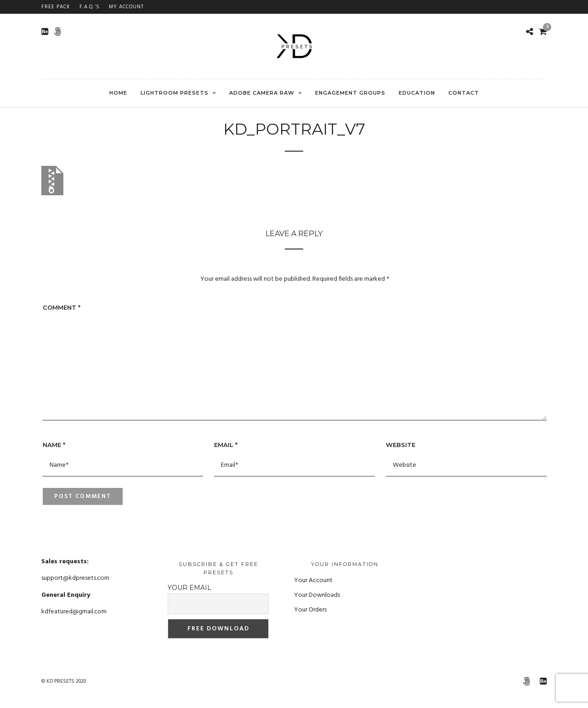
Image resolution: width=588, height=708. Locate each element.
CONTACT (464, 93)
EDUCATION (417, 93)
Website (401, 445)
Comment (62, 307)
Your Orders (310, 610)
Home (118, 93)
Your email (189, 588)
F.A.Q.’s (90, 7)
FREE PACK (56, 7)
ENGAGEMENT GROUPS (350, 93)
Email (226, 445)
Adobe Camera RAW (262, 93)
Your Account (313, 581)
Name (54, 445)
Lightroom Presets (175, 93)
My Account (126, 7)
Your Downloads (317, 595)
